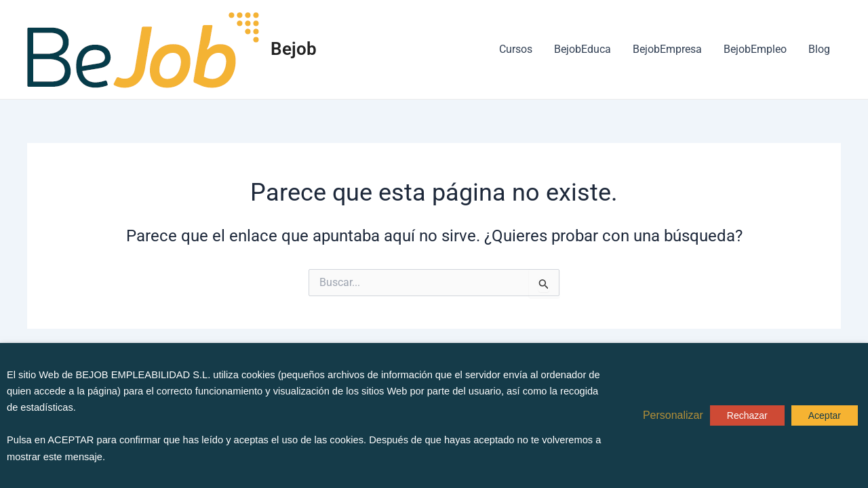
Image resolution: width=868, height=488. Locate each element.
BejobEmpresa (667, 49)
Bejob (294, 49)
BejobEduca (583, 49)
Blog (819, 49)
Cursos (516, 49)
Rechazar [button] (747, 415)
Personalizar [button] (673, 415)
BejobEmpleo (755, 49)
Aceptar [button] (825, 415)
